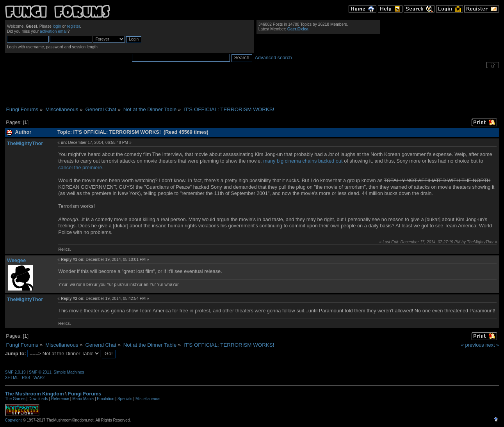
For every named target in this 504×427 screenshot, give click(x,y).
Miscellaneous (148, 399)
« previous (473, 345)
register (73, 26)
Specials (125, 399)
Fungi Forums (85, 394)
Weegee (16, 260)
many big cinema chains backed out (303, 161)
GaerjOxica (298, 29)
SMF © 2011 (40, 372)
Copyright (13, 420)
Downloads (38, 399)
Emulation (105, 399)
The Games (15, 399)
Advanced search (273, 58)
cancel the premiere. (81, 167)
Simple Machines (69, 372)
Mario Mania (83, 399)
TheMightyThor (25, 143)
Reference (60, 399)
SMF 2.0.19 (15, 372)
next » (492, 345)
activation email (54, 31)
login (57, 26)
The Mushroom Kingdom (35, 394)
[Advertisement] (252, 87)
